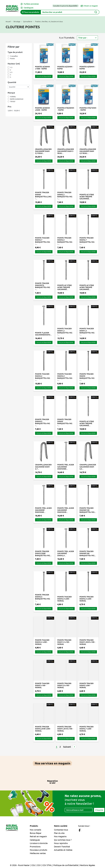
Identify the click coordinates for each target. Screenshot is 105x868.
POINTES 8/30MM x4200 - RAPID (42, 109)
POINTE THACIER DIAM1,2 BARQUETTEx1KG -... (65, 332)
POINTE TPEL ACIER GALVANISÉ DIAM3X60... (43, 510)
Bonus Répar (36, 833)
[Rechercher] (70, 12)
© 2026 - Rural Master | (21, 865)
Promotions (35, 847)
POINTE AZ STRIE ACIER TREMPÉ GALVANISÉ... (87, 197)
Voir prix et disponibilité (44, 76)
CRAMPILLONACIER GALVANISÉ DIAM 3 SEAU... (66, 151)
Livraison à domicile (39, 843)
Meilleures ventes (38, 853)
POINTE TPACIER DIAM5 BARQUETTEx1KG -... (65, 422)
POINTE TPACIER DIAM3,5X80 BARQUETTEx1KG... (43, 553)
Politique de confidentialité (66, 865)
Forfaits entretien (30, 4)
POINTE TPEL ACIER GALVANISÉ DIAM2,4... (66, 553)
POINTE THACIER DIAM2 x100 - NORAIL (42, 685)
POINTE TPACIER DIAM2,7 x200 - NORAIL (87, 729)
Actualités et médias (63, 850)
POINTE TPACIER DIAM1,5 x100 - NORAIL (64, 642)
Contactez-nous (61, 830)
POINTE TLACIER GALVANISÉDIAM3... (43, 334)
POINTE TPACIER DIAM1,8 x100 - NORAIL (64, 685)
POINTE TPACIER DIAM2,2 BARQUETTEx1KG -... (65, 195)
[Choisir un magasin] (89, 6)
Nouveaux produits (38, 850)
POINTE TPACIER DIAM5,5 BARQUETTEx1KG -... (43, 598)
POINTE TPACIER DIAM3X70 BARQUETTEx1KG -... (43, 286)
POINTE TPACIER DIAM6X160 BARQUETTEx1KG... (88, 553)
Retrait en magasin (38, 836)
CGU (33, 865)
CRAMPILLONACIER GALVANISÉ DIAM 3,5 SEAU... (43, 151)
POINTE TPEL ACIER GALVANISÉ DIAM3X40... (66, 510)
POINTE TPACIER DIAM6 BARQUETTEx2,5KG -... (43, 195)
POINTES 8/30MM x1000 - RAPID (42, 68)
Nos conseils (35, 830)
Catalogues (27, 8)
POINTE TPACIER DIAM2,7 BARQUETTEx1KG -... (87, 241)
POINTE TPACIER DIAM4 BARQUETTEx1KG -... (87, 377)
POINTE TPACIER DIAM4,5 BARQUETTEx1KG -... (43, 422)
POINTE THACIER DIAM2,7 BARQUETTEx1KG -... (43, 241)
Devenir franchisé (62, 847)
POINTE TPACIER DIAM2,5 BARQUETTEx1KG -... (65, 241)
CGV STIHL (47, 865)
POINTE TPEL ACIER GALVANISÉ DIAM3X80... (66, 467)
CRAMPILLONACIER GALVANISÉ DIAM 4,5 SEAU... (88, 151)
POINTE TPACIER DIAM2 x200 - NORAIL (87, 685)
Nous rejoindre (61, 843)
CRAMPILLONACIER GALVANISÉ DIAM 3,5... (88, 467)
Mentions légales (87, 865)
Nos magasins (60, 836)
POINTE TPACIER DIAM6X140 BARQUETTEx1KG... (88, 510)
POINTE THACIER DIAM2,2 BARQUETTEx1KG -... (43, 377)
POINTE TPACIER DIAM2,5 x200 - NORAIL (87, 599)
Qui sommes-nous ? (63, 840)
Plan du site (59, 833)
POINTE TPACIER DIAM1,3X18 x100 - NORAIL (65, 729)
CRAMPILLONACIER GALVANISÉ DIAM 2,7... (43, 467)
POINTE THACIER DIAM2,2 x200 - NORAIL (42, 642)
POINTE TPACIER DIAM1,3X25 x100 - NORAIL (87, 642)
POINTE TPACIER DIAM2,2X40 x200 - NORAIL (43, 729)
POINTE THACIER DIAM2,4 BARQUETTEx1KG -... (65, 377)
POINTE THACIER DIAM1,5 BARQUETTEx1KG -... (87, 332)
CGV (39, 865)
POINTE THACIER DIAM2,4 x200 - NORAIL (64, 599)
